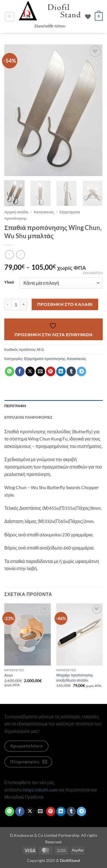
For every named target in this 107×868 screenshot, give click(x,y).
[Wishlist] (88, 17)
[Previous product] (20, 254)
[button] (9, 17)
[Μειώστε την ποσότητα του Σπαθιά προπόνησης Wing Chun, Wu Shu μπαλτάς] (8, 304)
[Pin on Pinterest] (51, 371)
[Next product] (9, 254)
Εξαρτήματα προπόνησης (45, 359)
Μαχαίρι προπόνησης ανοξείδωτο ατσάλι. (75, 678)
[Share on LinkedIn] (61, 371)
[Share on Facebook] (20, 371)
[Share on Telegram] (81, 371)
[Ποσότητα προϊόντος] (16, 304)
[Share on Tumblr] (71, 371)
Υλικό (9, 282)
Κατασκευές (44, 212)
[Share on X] (30, 371)
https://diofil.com (40, 790)
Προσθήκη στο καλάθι (65, 304)
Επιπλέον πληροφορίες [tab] (28, 417)
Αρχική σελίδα (16, 212)
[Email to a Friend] (40, 371)
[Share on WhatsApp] (10, 371)
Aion (9, 675)
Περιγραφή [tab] (15, 406)
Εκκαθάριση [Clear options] (93, 273)
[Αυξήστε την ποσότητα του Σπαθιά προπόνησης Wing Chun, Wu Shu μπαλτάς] (24, 304)
